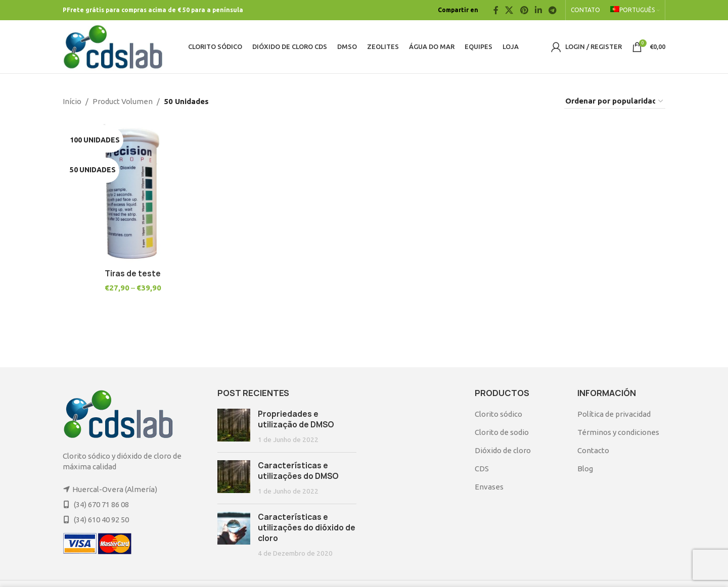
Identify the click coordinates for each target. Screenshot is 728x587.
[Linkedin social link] (538, 10)
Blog (585, 469)
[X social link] (509, 10)
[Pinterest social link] (524, 10)
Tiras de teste (132, 273)
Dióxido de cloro (503, 450)
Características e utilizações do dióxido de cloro (307, 528)
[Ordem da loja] (615, 101)
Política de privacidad (614, 414)
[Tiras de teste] (132, 193)
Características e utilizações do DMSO (298, 471)
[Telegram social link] (553, 10)
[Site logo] (113, 46)
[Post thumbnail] (234, 427)
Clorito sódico (498, 414)
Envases (489, 487)
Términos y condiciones (618, 432)
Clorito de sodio (502, 432)
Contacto (593, 450)
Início (72, 101)
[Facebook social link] (496, 10)
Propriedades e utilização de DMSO (296, 419)
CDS (482, 469)
